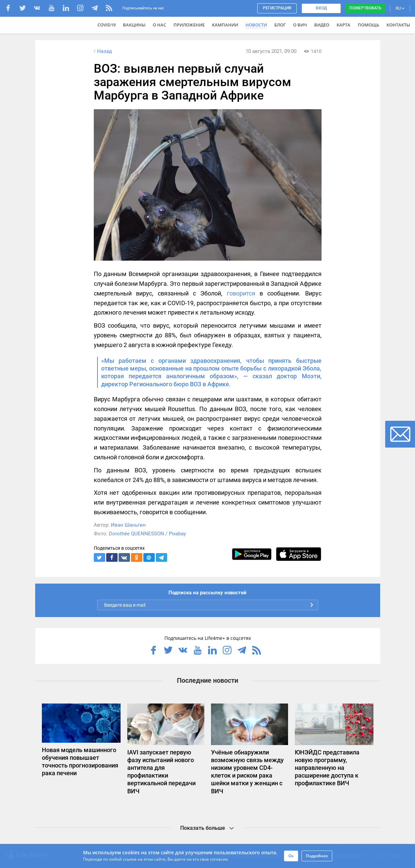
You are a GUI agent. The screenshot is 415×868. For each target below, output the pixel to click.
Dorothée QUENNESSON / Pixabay (147, 534)
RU (400, 8)
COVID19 (107, 25)
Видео (322, 25)
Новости (256, 25)
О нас (159, 25)
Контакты (398, 25)
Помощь (368, 25)
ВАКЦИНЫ (134, 25)
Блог (280, 25)
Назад (102, 51)
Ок (291, 856)
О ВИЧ (300, 25)
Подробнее (317, 856)
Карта (343, 25)
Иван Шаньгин (128, 525)
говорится (241, 293)
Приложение (189, 25)
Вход (321, 8)
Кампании (225, 25)
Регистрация (277, 8)
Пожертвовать (365, 8)
